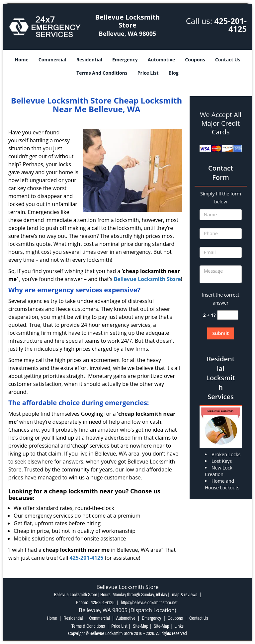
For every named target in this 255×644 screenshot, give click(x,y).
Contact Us (228, 60)
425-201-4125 (230, 25)
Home (21, 60)
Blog (174, 73)
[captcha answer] (228, 315)
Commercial (52, 60)
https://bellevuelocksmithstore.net (149, 603)
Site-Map (141, 626)
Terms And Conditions (102, 73)
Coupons (195, 60)
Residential (89, 60)
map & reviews (185, 595)
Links (179, 626)
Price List (148, 73)
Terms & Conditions (88, 626)
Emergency (125, 60)
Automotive (162, 60)
